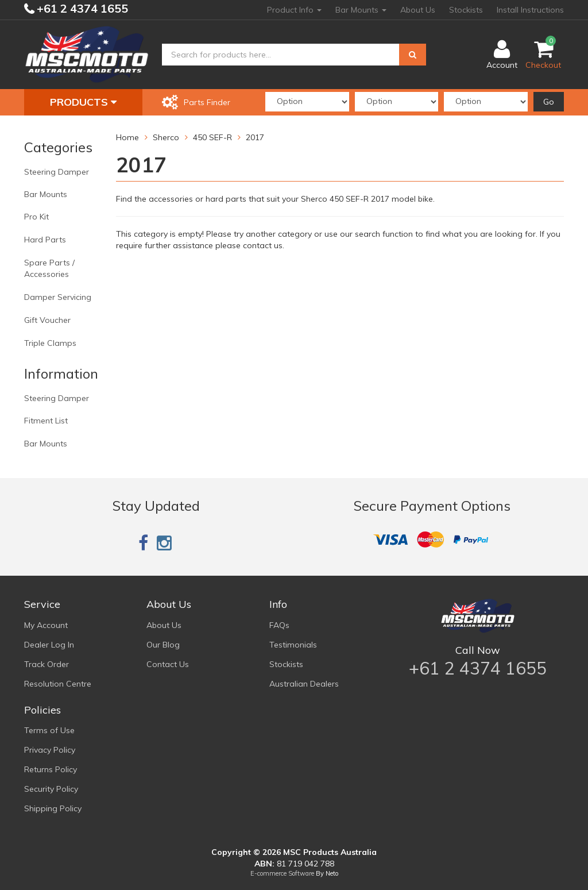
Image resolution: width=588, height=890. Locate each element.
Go (549, 102)
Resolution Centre (58, 684)
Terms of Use (49, 730)
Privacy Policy (50, 750)
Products (83, 102)
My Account (46, 625)
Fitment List (46, 421)
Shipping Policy (53, 808)
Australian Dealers (304, 684)
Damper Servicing (58, 297)
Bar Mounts (361, 10)
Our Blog (163, 645)
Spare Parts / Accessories (49, 268)
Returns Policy (51, 769)
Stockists (466, 10)
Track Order (47, 664)
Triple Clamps (50, 343)
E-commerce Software (282, 873)
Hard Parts (45, 240)
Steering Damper (57, 172)
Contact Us (168, 664)
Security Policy (51, 789)
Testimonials (293, 645)
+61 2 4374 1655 (81, 8)
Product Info (294, 10)
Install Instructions (530, 10)
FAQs (279, 625)
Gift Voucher (47, 320)
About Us (418, 10)
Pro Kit (36, 217)
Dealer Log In (49, 645)
